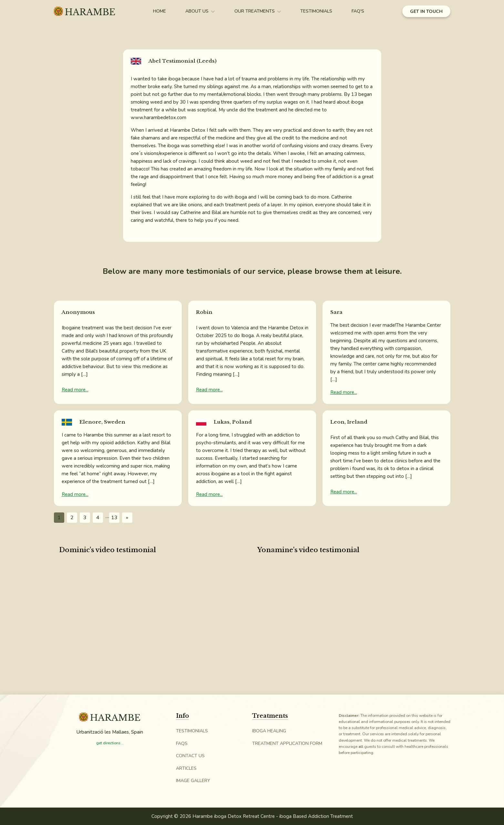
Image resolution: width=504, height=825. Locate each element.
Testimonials (316, 11)
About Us (200, 11)
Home (159, 11)
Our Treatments (258, 11)
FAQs (182, 743)
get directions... (110, 743)
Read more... (75, 390)
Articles (186, 768)
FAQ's (358, 11)
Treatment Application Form (287, 743)
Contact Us (190, 756)
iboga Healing (269, 731)
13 (114, 518)
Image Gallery (193, 781)
